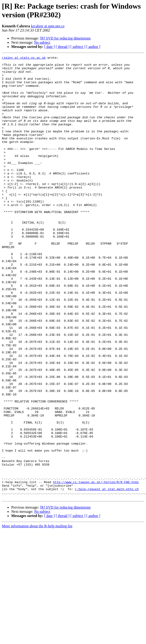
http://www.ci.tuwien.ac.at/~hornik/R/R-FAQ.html (96, 568)
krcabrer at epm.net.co (48, 26)
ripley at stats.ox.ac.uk (24, 58)
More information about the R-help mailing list (37, 614)
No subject (42, 42)
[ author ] (93, 47)
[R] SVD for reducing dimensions (65, 38)
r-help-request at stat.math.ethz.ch (107, 576)
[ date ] (49, 47)
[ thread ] (63, 47)
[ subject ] (78, 47)
